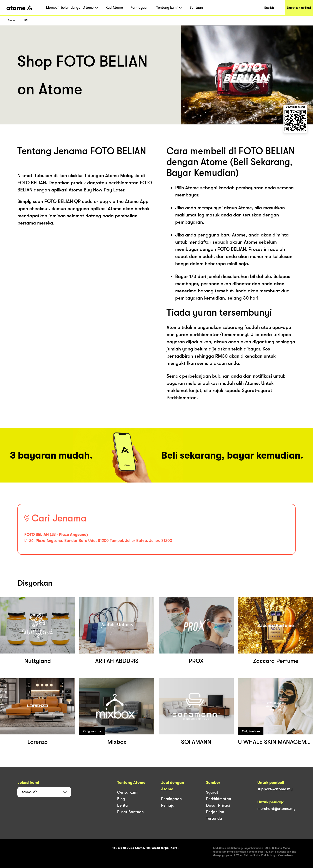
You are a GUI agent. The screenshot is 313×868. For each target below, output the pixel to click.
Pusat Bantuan (130, 812)
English (269, 8)
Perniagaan (140, 8)
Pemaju (168, 805)
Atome (12, 21)
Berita (122, 805)
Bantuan (196, 8)
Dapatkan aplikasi (299, 8)
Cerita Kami (128, 792)
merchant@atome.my (276, 809)
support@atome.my (275, 789)
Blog (121, 799)
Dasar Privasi (218, 805)
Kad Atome (114, 8)
